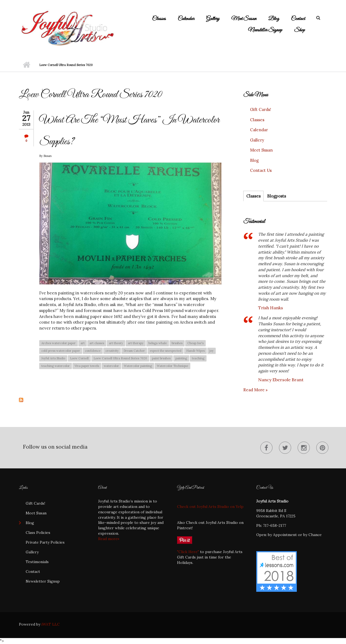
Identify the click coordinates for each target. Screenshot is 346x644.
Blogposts (277, 196)
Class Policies (38, 533)
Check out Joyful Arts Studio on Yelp (210, 507)
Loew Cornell (79, 358)
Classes (159, 19)
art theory (116, 343)
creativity (112, 351)
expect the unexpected (166, 351)
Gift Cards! (261, 109)
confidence (93, 351)
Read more (254, 390)
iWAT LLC (51, 624)
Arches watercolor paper (59, 343)
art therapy (136, 343)
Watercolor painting (138, 366)
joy (212, 351)
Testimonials (37, 562)
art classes (97, 343)
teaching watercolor (56, 366)
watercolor (111, 366)
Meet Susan (244, 19)
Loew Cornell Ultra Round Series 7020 (120, 358)
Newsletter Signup (265, 30)
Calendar (186, 19)
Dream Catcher (134, 351)
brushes (177, 343)
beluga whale (158, 343)
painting (181, 358)
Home (26, 65)
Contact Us (261, 170)
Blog (274, 19)
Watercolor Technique (172, 366)
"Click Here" (188, 552)
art (83, 343)
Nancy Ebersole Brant (281, 380)
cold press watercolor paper (61, 351)
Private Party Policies (45, 542)
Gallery (213, 19)
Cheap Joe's (195, 343)
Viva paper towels (87, 366)
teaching (198, 358)
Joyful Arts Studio (53, 358)
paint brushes (161, 358)
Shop (300, 30)
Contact (298, 19)
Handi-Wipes (195, 351)
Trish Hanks (271, 308)
